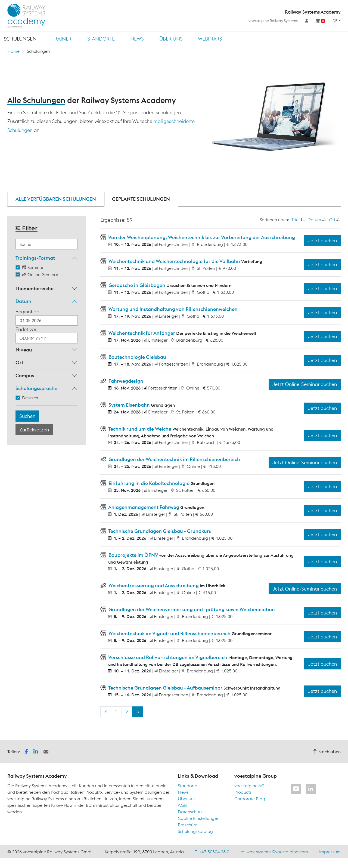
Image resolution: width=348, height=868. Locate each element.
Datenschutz (190, 812)
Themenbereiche (35, 288)
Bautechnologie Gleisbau (137, 357)
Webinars (210, 39)
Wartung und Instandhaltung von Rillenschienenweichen (173, 309)
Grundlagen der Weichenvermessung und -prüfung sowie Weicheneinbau (191, 609)
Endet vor (26, 329)
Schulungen (20, 39)
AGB (182, 805)
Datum (23, 301)
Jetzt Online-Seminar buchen (305, 384)
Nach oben (327, 752)
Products (243, 792)
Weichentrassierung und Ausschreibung (154, 586)
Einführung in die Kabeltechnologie (149, 483)
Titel (296, 220)
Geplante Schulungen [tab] (141, 199)
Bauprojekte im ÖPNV (133, 555)
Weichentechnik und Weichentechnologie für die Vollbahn (174, 261)
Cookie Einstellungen (199, 818)
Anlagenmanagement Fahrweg (144, 507)
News (137, 39)
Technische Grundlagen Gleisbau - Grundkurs (159, 531)
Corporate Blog (250, 799)
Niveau (24, 350)
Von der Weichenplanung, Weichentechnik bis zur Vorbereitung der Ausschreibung (201, 237)
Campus (25, 376)
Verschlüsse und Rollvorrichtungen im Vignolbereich (168, 657)
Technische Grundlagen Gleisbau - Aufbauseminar (165, 688)
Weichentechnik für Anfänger (142, 333)
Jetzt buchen (322, 241)
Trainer (62, 39)
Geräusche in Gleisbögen (137, 285)
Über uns (171, 39)
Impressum (330, 852)
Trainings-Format (35, 258)
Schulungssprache (36, 388)
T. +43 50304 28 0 (212, 852)
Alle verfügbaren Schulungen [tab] (56, 199)
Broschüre (188, 825)
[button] (26, 751)
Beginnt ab (27, 312)
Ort (19, 362)
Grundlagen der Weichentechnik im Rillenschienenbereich (174, 459)
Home (13, 51)
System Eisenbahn (129, 405)
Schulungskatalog (195, 831)
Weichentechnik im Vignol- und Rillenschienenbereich (170, 633)
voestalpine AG (249, 786)
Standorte (101, 39)
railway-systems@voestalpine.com (274, 852)
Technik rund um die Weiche (140, 429)
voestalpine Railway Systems (273, 21)
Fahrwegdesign (125, 381)
